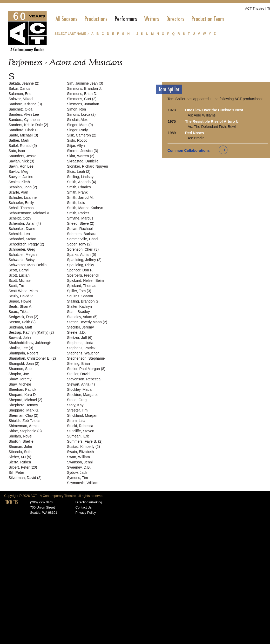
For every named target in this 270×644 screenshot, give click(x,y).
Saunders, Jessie (22, 156)
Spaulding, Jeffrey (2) (84, 260)
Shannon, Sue (20, 369)
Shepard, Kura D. (23, 395)
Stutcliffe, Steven (81, 431)
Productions (96, 19)
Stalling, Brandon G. (83, 301)
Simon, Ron (76, 109)
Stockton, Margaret (82, 395)
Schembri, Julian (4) (25, 223)
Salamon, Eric (20, 94)
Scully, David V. (21, 296)
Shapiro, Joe (19, 374)
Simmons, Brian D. (82, 94)
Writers (152, 19)
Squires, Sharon (80, 296)
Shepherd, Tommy (23, 405)
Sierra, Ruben (20, 462)
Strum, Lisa (76, 421)
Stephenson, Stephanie (86, 358)
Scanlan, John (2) (23, 187)
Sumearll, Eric (78, 436)
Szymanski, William (83, 483)
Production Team (208, 19)
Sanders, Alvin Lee (24, 114)
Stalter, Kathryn (79, 306)
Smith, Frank (77, 192)
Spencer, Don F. (80, 270)
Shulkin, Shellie (21, 441)
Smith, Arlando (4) (82, 182)
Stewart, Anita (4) (81, 384)
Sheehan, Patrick (22, 389)
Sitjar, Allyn (76, 146)
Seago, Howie (20, 301)
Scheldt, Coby (20, 218)
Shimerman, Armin (23, 426)
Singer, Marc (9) (80, 125)
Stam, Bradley (78, 312)
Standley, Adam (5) (82, 317)
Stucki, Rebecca (80, 426)
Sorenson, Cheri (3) (83, 249)
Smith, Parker (78, 213)
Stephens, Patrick (81, 348)
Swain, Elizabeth (80, 452)
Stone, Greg (77, 400)
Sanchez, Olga (21, 109)
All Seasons (66, 19)
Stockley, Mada (79, 389)
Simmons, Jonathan (83, 104)
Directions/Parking (89, 502)
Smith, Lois (76, 203)
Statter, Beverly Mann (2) (87, 322)
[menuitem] (66, 19)
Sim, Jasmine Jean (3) (85, 83)
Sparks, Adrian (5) (82, 255)
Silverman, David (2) (25, 478)
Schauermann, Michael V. (29, 213)
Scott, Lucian (19, 275)
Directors (175, 19)
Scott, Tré (16, 286)
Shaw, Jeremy (20, 379)
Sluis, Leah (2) (79, 172)
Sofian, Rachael (80, 229)
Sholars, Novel (20, 436)
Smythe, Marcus (80, 218)
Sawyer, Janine (21, 177)
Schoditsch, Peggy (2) (26, 244)
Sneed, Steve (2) (81, 223)
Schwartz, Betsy (22, 260)
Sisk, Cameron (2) (82, 135)
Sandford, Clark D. (23, 130)
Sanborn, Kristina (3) (25, 104)
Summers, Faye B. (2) (85, 441)
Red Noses (194, 133)
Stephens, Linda (80, 343)
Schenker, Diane (22, 229)
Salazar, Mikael (21, 99)
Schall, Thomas (21, 208)
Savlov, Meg (18, 172)
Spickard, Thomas (82, 286)
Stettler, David (78, 374)
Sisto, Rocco (77, 140)
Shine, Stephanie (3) (25, 431)
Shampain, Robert (23, 353)
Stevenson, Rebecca (84, 379)
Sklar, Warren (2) (81, 156)
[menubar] (140, 19)
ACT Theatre (255, 8)
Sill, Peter (16, 472)
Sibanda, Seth (20, 452)
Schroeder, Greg (22, 249)
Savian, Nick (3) (21, 161)
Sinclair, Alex (77, 120)
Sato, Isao (17, 151)
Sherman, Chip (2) (23, 415)
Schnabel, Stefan (22, 239)
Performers (126, 19)
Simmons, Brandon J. (84, 88)
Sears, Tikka (19, 312)
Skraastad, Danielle (83, 161)
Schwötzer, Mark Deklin (28, 265)
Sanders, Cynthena (24, 120)
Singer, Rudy (77, 130)
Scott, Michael (20, 280)
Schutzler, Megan (23, 255)
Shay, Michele (20, 384)
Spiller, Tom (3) (79, 291)
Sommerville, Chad (82, 239)
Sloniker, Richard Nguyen (87, 166)
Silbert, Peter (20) (23, 467)
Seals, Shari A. (21, 306)
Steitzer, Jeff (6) (80, 338)
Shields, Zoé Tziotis (24, 421)
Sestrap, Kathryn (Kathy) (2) (31, 332)
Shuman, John (20, 447)
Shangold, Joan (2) (24, 364)
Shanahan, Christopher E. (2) (32, 358)
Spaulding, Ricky (80, 265)
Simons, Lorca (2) (81, 114)
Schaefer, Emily (21, 203)
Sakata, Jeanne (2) (24, 83)
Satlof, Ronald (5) (23, 146)
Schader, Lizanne (23, 197)
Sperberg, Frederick (83, 275)
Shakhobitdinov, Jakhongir (30, 343)
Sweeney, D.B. (79, 467)
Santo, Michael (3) (23, 135)
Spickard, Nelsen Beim (85, 280)
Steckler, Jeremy (80, 327)
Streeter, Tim (77, 410)
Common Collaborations (189, 150)
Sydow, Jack (77, 472)
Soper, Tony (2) (79, 244)
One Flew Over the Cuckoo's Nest (214, 110)
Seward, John (20, 338)
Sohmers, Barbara (82, 234)
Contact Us (83, 508)
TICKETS (12, 502)
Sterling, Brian (78, 364)
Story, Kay (75, 405)
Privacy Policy (86, 513)
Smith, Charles (79, 187)
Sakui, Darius (19, 88)
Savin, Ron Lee (21, 166)
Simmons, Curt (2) (82, 99)
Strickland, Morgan (82, 415)
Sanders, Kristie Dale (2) (28, 125)
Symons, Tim (77, 478)
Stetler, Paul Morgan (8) (86, 369)
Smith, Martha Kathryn (85, 208)
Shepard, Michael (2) (25, 400)
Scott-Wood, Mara (23, 291)
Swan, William (78, 457)
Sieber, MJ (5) (20, 457)
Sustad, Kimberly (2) (83, 447)
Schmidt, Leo (19, 234)
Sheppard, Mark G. (24, 410)
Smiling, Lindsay (80, 177)
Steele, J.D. (76, 332)
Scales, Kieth (19, 182)
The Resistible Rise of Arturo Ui (212, 121)
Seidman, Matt (20, 327)
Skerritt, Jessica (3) (83, 151)
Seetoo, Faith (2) (22, 322)
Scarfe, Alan (18, 192)
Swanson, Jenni (80, 462)
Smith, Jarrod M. (80, 197)
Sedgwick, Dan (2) (23, 317)
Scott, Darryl (19, 270)
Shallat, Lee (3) (21, 348)
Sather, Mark (19, 140)
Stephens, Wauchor (83, 353)
